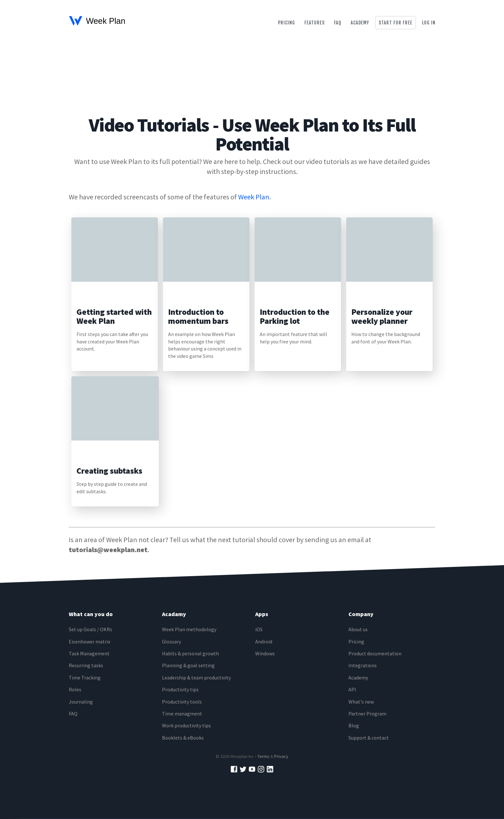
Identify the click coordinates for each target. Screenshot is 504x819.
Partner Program (367, 714)
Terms (263, 756)
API (352, 689)
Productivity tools (182, 702)
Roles (75, 689)
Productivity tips (180, 689)
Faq (338, 23)
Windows (265, 653)
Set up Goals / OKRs (90, 629)
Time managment (182, 714)
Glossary (171, 642)
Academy (360, 23)
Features (315, 23)
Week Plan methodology (189, 629)
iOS (259, 629)
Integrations (363, 665)
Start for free (396, 23)
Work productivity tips (186, 725)
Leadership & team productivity (196, 678)
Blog (354, 725)
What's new (361, 702)
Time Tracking (85, 678)
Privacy (281, 756)
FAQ (73, 714)
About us (358, 629)
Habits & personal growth (190, 653)
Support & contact (369, 738)
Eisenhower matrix (90, 642)
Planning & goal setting (188, 665)
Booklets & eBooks (183, 738)
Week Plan (254, 197)
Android (264, 642)
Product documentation (375, 653)
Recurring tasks (86, 665)
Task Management (89, 653)
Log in (429, 23)
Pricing (287, 23)
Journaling (81, 702)
